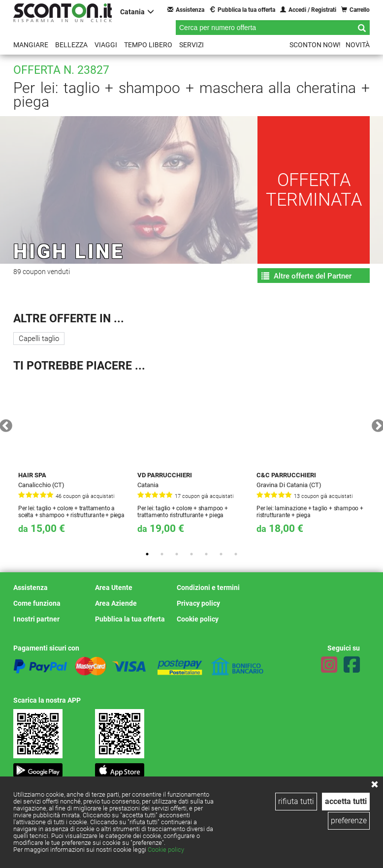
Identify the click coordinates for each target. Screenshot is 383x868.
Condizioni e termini (208, 588)
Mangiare (31, 45)
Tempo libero (148, 45)
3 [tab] (177, 554)
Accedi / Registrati (308, 10)
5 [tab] (206, 554)
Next (376, 424)
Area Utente (114, 588)
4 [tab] (191, 554)
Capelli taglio (39, 339)
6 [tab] (221, 554)
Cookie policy (166, 850)
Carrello (355, 10)
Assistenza (186, 10)
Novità (358, 45)
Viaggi (106, 45)
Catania (137, 12)
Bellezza (71, 45)
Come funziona (37, 603)
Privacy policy (198, 603)
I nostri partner (36, 619)
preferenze (349, 821)
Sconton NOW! (315, 45)
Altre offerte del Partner (306, 276)
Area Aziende (116, 603)
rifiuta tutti (296, 801)
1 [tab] (147, 554)
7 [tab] (236, 554)
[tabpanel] (73, 461)
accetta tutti (346, 801)
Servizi (191, 45)
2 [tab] (162, 554)
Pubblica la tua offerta (242, 10)
